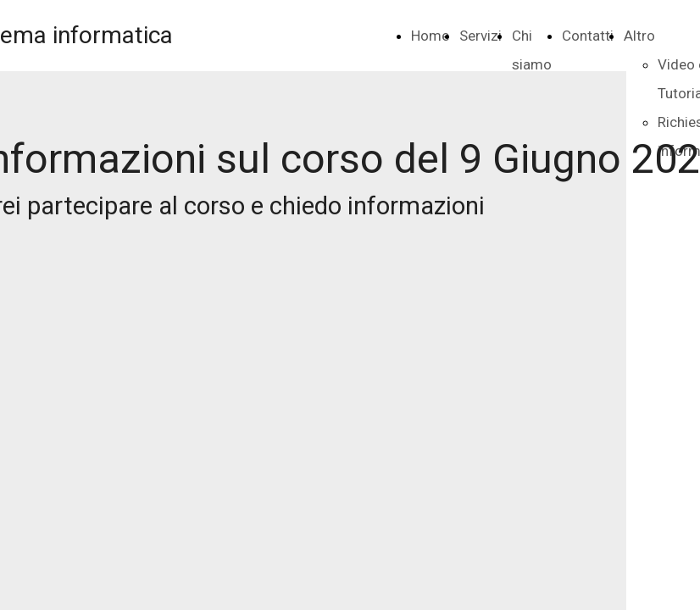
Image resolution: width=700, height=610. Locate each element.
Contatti (588, 36)
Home (430, 36)
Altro (639, 36)
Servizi (481, 36)
